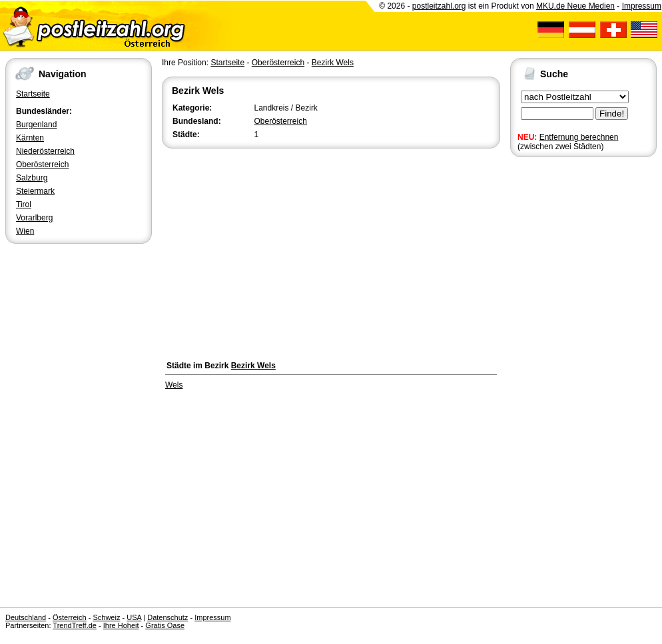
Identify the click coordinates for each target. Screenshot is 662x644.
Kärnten (30, 138)
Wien (25, 231)
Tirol (24, 204)
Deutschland (26, 617)
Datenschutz (167, 617)
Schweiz (106, 617)
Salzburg (32, 178)
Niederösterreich (45, 151)
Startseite (33, 94)
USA (134, 617)
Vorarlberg (34, 218)
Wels (174, 385)
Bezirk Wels (333, 63)
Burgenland (36, 125)
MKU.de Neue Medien (575, 6)
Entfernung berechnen (579, 137)
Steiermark (35, 191)
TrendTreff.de (75, 625)
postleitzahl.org (439, 6)
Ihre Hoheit (121, 625)
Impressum (642, 6)
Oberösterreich (42, 164)
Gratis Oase (165, 625)
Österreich (70, 617)
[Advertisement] (331, 251)
